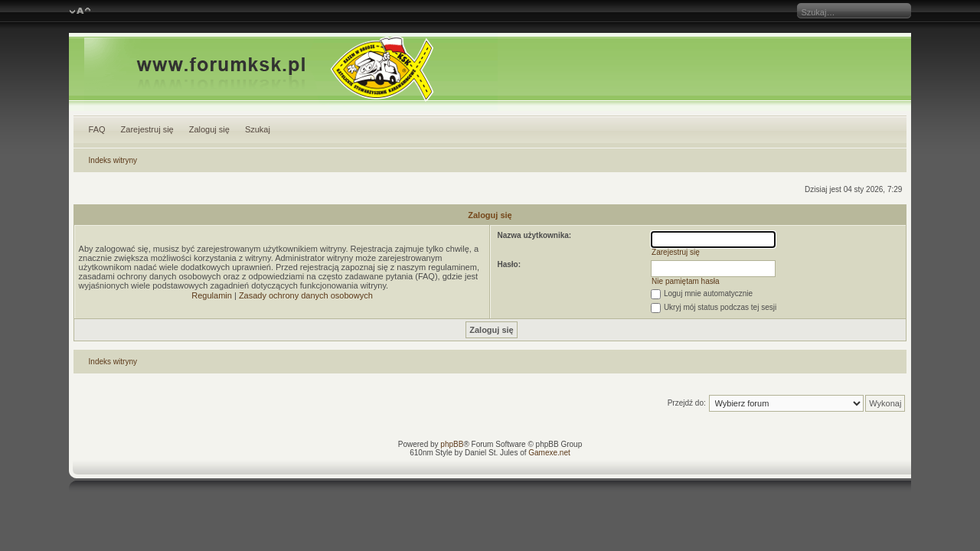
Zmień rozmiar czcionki (80, 11)
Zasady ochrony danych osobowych (306, 295)
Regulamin (212, 295)
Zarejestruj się (147, 129)
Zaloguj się (209, 129)
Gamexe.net (549, 453)
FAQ (97, 129)
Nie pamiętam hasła (685, 281)
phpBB (452, 444)
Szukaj (258, 129)
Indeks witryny (113, 160)
